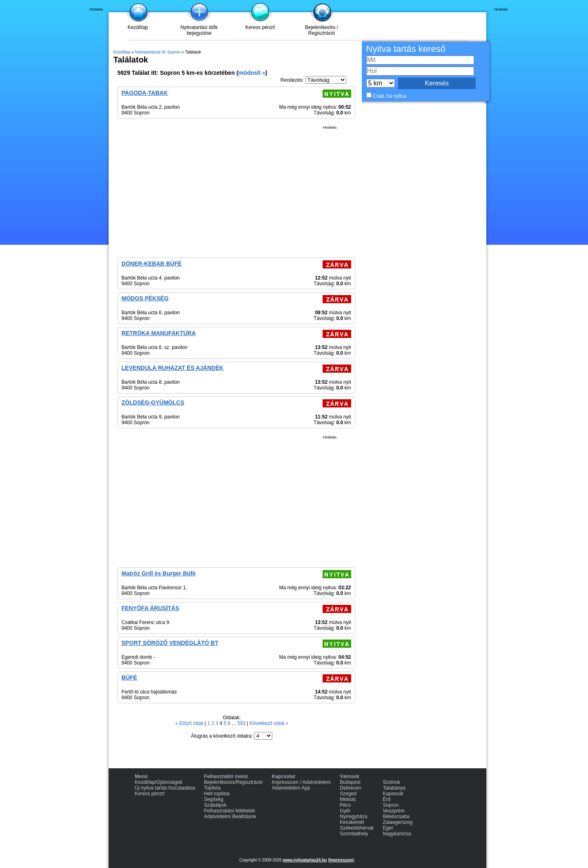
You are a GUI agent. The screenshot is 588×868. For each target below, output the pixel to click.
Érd (387, 799)
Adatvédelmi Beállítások (230, 817)
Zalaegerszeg (398, 822)
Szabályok (215, 805)
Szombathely (354, 834)
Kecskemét (352, 822)
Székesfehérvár (357, 828)
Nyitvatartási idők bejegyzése (199, 30)
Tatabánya (394, 788)
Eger (388, 828)
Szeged (348, 794)
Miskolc (348, 799)
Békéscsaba (396, 817)
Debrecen (350, 788)
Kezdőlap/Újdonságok (159, 782)
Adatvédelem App (291, 788)
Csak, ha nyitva (390, 96)
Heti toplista (217, 794)
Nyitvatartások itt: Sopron (158, 52)
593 (242, 723)
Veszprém (394, 811)
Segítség (213, 799)
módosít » (252, 73)
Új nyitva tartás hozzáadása (165, 788)
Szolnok (392, 782)
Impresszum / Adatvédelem (302, 782)
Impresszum (341, 860)
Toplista (212, 788)
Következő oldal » (269, 723)
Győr (345, 811)
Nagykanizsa (397, 834)
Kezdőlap (138, 27)
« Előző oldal (190, 723)
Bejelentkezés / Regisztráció (322, 30)
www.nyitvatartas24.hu (305, 860)
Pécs (345, 805)
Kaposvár (393, 794)
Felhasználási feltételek (229, 811)
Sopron (391, 805)
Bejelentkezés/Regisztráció (233, 782)
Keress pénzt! (260, 27)
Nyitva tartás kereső (406, 49)
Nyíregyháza (353, 817)
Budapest (350, 782)
